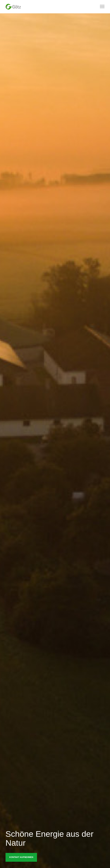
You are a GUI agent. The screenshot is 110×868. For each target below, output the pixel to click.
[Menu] (100, 7)
